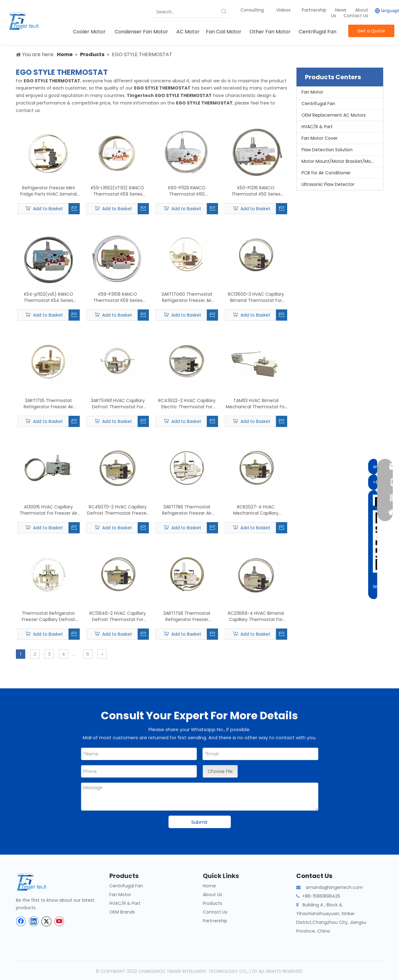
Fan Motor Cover (320, 138)
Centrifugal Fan (318, 104)
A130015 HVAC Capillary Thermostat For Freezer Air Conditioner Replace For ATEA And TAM (48, 510)
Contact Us (356, 16)
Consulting (252, 10)
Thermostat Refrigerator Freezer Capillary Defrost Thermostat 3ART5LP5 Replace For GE (48, 616)
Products (212, 903)
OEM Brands (122, 912)
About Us (212, 895)
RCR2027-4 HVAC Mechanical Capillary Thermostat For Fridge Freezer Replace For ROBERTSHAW (256, 510)
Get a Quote (371, 31)
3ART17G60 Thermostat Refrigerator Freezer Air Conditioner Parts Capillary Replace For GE (187, 297)
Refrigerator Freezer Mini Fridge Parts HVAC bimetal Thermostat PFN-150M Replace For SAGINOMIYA (48, 191)
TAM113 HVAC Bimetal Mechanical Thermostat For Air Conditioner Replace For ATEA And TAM (256, 404)
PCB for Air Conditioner (326, 173)
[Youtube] (59, 921)
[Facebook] (21, 921)
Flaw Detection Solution (327, 150)
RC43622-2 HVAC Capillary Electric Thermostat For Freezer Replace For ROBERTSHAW (187, 404)
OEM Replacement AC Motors (334, 115)
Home (209, 886)
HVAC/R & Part (317, 127)
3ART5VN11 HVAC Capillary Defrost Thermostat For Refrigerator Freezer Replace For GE (118, 404)
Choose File (220, 771)
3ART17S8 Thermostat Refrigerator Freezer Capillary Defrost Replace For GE (187, 616)
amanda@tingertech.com (334, 887)
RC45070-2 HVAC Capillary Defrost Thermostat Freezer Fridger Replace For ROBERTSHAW (118, 510)
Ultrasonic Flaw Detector (328, 184)
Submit (199, 822)
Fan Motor (312, 92)
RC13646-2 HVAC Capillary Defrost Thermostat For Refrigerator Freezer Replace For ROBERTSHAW (118, 616)
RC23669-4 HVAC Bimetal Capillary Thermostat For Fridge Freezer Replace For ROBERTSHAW (256, 616)
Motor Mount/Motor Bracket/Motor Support (342, 161)
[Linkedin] (34, 921)
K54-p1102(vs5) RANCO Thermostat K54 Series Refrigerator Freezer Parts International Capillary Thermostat (48, 297)
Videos (283, 10)
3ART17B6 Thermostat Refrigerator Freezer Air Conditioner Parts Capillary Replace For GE (187, 510)
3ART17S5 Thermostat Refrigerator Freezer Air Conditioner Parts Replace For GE (48, 404)
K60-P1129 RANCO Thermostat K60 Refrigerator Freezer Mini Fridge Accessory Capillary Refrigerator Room (187, 191)
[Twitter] (46, 921)
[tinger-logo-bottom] (36, 882)
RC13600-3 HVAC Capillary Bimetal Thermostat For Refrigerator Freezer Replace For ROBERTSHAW (256, 297)
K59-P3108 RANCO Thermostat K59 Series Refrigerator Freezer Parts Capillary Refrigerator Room (118, 297)
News (341, 10)
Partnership (315, 10)
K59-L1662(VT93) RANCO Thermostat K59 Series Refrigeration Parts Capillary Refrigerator (118, 191)
